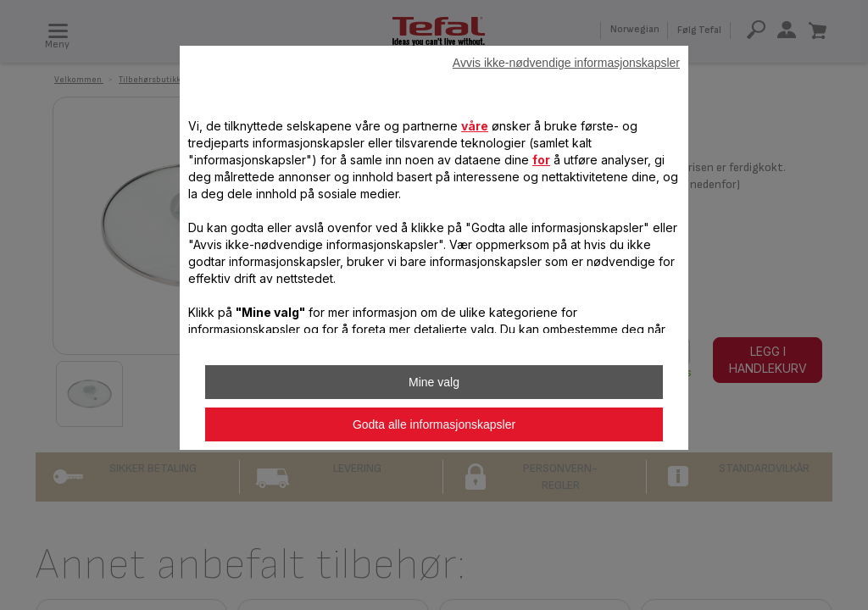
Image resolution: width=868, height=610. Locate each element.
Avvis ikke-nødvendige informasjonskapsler (566, 63)
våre (475, 126)
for (541, 160)
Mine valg (434, 382)
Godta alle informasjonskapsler (434, 424)
